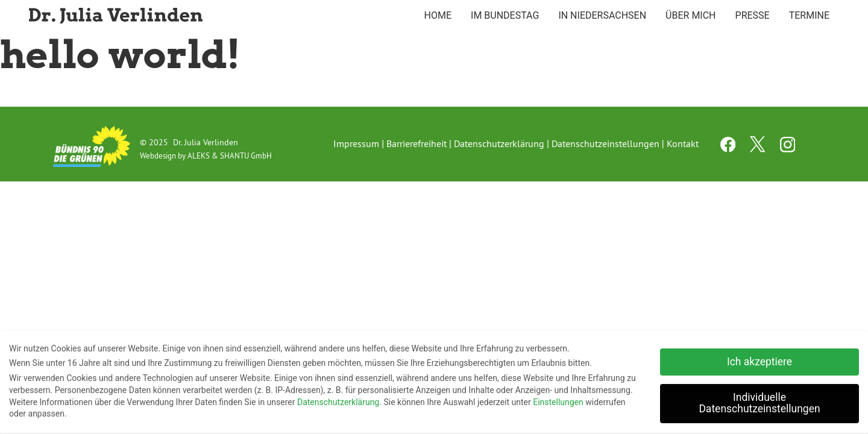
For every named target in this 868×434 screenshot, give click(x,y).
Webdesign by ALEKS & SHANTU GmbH (206, 156)
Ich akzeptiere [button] (759, 359)
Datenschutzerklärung (499, 143)
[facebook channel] (729, 149)
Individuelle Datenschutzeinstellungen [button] (759, 401)
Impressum (356, 143)
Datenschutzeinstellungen (605, 143)
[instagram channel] (788, 149)
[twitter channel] (759, 149)
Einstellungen (558, 400)
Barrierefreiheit (417, 143)
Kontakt (683, 143)
